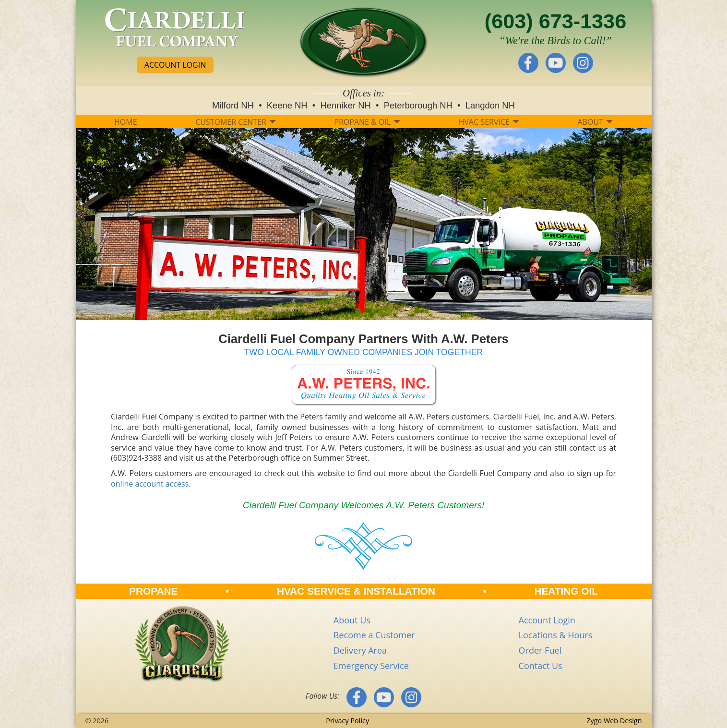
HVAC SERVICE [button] (489, 122)
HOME (126, 122)
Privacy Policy (347, 721)
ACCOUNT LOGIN (175, 65)
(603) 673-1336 (555, 21)
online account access (150, 484)
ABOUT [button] (595, 122)
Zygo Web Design (614, 721)
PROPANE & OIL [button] (367, 122)
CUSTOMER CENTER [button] (236, 122)
